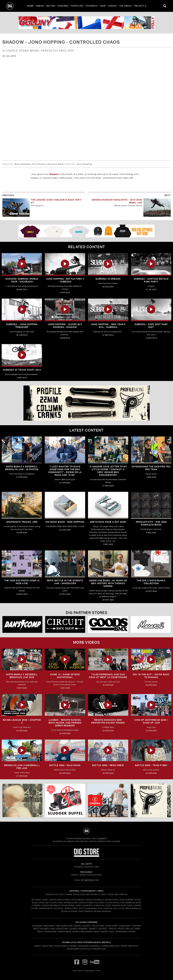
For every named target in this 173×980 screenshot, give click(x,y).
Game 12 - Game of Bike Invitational (65, 676)
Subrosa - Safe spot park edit (151, 326)
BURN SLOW (67, 926)
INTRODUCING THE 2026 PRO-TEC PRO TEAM (151, 468)
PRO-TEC (130, 929)
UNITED (104, 931)
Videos (40, 6)
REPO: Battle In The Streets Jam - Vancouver (65, 582)
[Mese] (151, 624)
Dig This (51, 6)
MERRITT (93, 929)
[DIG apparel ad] (87, 231)
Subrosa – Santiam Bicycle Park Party (151, 280)
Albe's (37, 946)
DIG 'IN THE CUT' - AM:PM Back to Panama (151, 676)
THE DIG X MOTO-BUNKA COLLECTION (151, 582)
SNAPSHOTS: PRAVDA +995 (22, 522)
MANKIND (83, 929)
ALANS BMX (37, 926)
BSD (58, 926)
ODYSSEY (103, 929)
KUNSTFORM (62, 929)
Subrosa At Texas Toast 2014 (22, 370)
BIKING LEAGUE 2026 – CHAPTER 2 (22, 721)
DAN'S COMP (112, 926)
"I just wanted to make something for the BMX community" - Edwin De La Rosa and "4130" (65, 471)
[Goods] (108, 624)
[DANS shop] (22, 624)
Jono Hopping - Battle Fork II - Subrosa (65, 280)
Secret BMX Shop (129, 946)
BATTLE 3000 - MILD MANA (65, 765)
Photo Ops (77, 6)
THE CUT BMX (98, 926)
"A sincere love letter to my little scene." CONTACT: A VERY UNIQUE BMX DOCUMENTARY (108, 471)
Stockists (92, 6)
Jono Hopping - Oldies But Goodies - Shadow (65, 326)
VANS (111, 931)
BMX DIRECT (49, 926)
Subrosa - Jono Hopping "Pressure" (22, 326)
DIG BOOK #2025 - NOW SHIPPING (65, 522)
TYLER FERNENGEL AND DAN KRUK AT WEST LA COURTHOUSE (108, 676)
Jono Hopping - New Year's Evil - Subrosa (108, 326)
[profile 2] (87, 403)
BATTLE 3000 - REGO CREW (108, 765)
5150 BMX (72, 946)
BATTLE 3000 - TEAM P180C (151, 765)
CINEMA (77, 926)
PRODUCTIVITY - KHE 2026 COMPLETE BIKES (151, 523)
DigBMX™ (103, 839)
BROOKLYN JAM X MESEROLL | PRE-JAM (22, 767)
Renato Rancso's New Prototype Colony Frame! (108, 721)
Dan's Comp (60, 946)
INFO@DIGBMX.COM (90, 880)
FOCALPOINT (125, 926)
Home (30, 6)
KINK (53, 929)
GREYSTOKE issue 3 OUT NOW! (108, 522)
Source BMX (73, 949)
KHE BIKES (44, 929)
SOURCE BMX (50, 931)
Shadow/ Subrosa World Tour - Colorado (22, 280)
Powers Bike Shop (110, 946)
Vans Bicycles (99, 949)
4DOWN (132, 931)
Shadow (54, 174)
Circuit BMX (47, 946)
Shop (103, 6)
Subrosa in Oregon (108, 279)
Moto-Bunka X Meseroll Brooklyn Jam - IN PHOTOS (22, 468)
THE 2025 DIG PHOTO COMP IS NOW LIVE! (22, 582)
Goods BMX (84, 946)
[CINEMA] (108, 801)
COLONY (86, 926)
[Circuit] (65, 624)
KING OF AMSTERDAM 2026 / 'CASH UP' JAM (151, 721)
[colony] (87, 23)
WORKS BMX (122, 931)
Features (63, 6)
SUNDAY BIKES (64, 931)
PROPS (121, 929)
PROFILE (113, 929)
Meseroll (95, 946)
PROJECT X (140, 6)
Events (113, 6)
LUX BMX (73, 929)
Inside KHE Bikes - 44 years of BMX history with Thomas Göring (108, 583)
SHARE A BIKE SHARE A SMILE (86, 931)
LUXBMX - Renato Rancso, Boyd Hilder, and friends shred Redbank (65, 723)
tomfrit (87, 971)
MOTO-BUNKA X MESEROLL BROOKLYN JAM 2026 (22, 676)
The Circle (125, 6)
